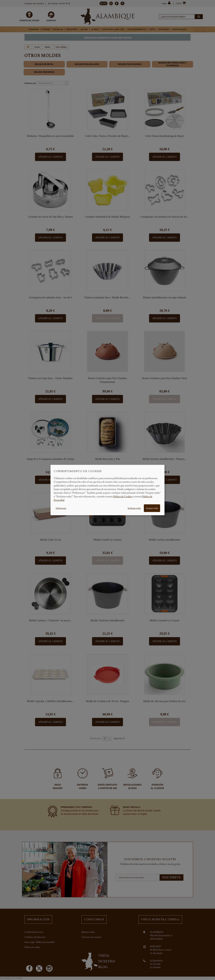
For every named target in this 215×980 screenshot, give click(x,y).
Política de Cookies (123, 496)
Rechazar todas (134, 508)
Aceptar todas (152, 508)
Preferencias (61, 508)
